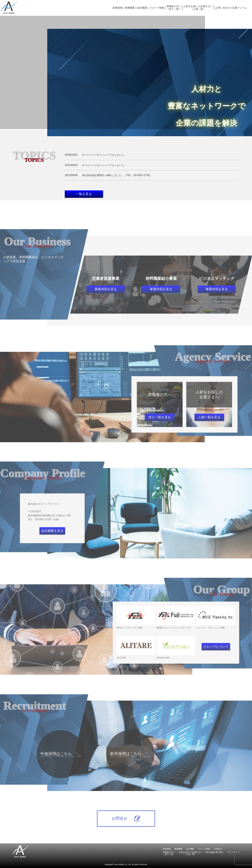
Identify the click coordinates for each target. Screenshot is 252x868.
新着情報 (118, 8)
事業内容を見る (106, 296)
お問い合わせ (223, 8)
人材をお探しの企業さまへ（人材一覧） (198, 8)
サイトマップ (234, 852)
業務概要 (130, 8)
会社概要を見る (52, 538)
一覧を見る (84, 194)
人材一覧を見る (209, 424)
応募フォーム (240, 8)
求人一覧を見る (160, 424)
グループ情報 (157, 8)
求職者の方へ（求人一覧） (174, 8)
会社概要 (142, 8)
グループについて (216, 654)
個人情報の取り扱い (215, 852)
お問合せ (218, 849)
